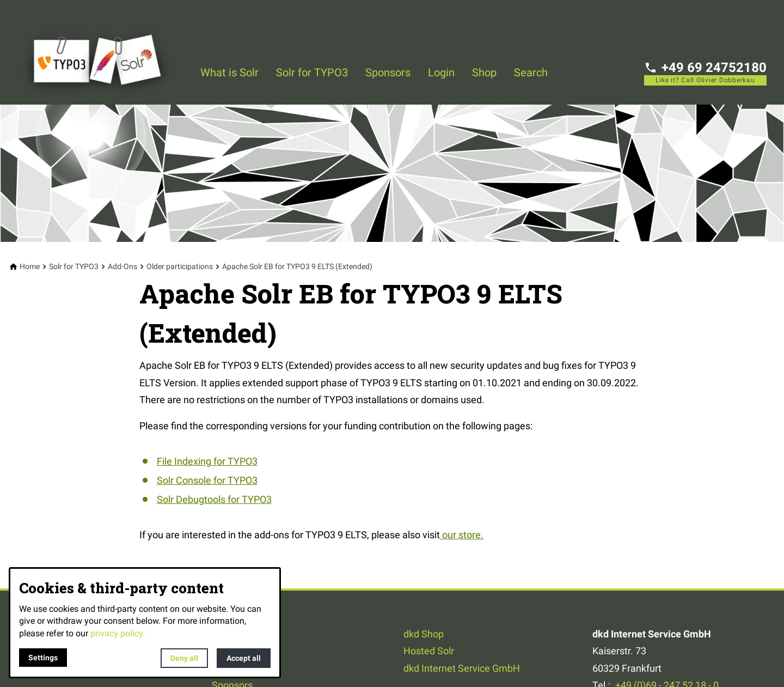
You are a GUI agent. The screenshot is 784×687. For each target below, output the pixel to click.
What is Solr (229, 72)
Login (441, 72)
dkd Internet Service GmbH (462, 668)
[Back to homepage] (105, 52)
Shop (484, 72)
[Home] (30, 267)
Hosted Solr (429, 651)
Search (531, 72)
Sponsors (388, 72)
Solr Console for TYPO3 (207, 480)
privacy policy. (118, 633)
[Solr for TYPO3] (74, 267)
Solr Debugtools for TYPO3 (214, 499)
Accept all (244, 658)
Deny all (184, 658)
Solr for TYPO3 (312, 72)
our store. (462, 535)
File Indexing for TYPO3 (207, 461)
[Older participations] (180, 267)
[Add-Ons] (122, 267)
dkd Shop (424, 634)
